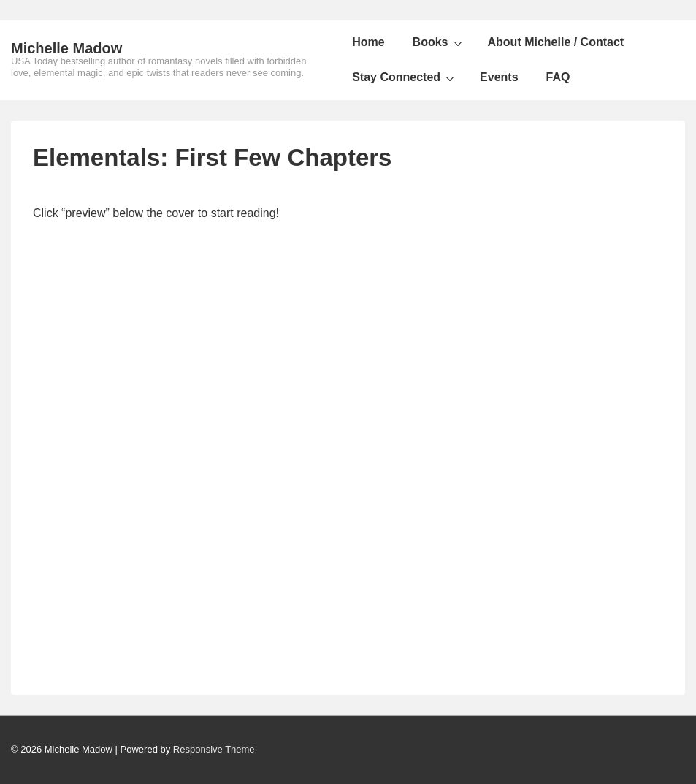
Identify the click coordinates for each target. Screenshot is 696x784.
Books (439, 42)
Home (368, 42)
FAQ (558, 77)
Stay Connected (405, 77)
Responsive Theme (214, 749)
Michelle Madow (66, 48)
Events (499, 77)
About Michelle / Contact (556, 42)
